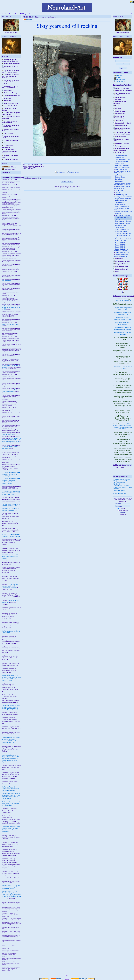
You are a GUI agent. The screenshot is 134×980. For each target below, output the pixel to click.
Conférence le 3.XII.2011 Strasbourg (11, 789)
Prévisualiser (60, 172)
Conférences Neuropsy (10, 93)
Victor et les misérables (122, 165)
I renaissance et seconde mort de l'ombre (11, 439)
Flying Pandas (119, 227)
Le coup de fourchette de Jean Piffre (11, 118)
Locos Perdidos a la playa (123, 198)
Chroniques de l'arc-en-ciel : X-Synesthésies (10, 87)
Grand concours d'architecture (120, 98)
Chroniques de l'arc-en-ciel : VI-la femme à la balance (10, 76)
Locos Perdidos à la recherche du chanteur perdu (123, 195)
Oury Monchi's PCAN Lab (121, 486)
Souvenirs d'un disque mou (10, 156)
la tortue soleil (117, 492)
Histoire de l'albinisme (10, 103)
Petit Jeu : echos (120, 137)
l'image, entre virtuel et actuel (10, 324)
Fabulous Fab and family (122, 215)
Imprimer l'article (73, 172)
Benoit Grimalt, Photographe (122, 479)
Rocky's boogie (119, 202)
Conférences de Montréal (11, 96)
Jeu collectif (118, 120)
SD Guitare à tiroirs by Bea (123, 233)
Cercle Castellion (7, 799)
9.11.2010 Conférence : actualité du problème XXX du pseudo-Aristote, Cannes (11, 481)
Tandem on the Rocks (121, 88)
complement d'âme (119, 490)
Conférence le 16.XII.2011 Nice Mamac (11, 795)
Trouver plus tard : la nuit (122, 223)
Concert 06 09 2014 (121, 247)
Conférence (5, 885)
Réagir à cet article (67, 182)
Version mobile (121, 81)
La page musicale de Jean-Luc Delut (10, 122)
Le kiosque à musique (121, 143)
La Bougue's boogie (121, 200)
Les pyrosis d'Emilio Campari (9, 109)
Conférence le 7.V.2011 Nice (123, 368)
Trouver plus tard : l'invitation (124, 221)
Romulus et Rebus (120, 126)
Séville (17, 441)
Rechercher (123, 68)
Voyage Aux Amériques (122, 261)
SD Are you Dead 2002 (122, 206)
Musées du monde (120, 106)
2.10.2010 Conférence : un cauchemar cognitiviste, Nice (11, 474)
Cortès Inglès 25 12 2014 (122, 253)
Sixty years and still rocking (67, 26)
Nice (9, 506)
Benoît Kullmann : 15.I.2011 (123, 333)
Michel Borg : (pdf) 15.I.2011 (123, 323)
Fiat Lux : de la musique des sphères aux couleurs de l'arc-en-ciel (11, 307)
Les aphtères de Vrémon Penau (11, 137)
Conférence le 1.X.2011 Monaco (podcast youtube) (11, 707)
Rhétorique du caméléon (11, 64)
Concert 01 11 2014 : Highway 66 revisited (121, 250)
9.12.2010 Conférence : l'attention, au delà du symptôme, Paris (11, 493)
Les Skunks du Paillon (122, 161)
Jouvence (6, 143)
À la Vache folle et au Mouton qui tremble (121, 149)
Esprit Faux (118, 259)
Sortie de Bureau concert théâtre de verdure (122, 188)
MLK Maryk (117, 484)
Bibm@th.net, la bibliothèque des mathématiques (122, 482)
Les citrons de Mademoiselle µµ (119, 117)
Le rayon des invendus (10, 140)
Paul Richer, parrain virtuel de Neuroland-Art (10, 60)
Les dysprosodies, (7, 434)
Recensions (7, 98)
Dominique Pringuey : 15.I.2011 (123, 318)
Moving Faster (119, 163)
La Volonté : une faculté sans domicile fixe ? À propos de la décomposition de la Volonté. (123, 426)
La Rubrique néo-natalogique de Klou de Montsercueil (9, 151)
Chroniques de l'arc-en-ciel (10, 67)
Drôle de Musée (119, 114)
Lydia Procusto (8, 134)
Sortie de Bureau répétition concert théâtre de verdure (123, 184)
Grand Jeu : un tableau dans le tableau (122, 129)
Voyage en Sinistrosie (121, 264)
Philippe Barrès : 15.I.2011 (123, 308)
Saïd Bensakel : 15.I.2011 (123, 328)
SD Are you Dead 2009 (122, 229)
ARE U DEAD (119, 153)
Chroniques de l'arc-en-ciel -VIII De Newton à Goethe (10, 82)
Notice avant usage (121, 155)
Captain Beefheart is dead (123, 239)
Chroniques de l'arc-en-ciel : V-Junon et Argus (10, 71)
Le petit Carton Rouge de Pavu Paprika (11, 113)
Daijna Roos (119, 179)
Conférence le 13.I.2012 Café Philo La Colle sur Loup (11, 804)
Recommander (121, 79)
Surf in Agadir (119, 181)
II (18, 440)
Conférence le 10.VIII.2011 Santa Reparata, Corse (11, 678)
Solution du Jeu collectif (122, 123)
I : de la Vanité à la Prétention (10, 391)
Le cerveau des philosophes (8, 146)
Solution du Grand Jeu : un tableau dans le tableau (122, 133)
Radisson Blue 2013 (121, 241)
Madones (117, 109)
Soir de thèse (119, 190)
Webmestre (120, 76)
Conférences (7, 90)
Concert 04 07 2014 (121, 245)
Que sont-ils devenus (121, 231)
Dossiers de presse (121, 266)
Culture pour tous (120, 146)
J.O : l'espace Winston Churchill (122, 94)
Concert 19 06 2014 (121, 243)
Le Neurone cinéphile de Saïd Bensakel (11, 126)
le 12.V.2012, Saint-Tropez (11, 887)
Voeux (116, 272)
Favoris (118, 78)
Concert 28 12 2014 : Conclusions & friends (121, 256)
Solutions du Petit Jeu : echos (122, 140)
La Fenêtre (118, 175)
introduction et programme (123, 300)
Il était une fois (119, 157)
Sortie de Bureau (120, 177)
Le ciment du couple (121, 269)
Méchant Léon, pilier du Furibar (10, 130)
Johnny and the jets (121, 169)
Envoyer (123, 513)
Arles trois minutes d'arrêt (123, 159)
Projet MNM (7, 101)
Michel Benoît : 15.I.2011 (123, 313)
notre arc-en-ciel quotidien (120, 103)
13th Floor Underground (122, 167)
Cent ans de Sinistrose (10, 160)
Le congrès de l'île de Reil (123, 91)
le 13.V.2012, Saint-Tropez (11, 894)
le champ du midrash (119, 494)
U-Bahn (117, 192)
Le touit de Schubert (9, 106)
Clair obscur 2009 (120, 225)
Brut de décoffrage (120, 204)
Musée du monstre (120, 111)
